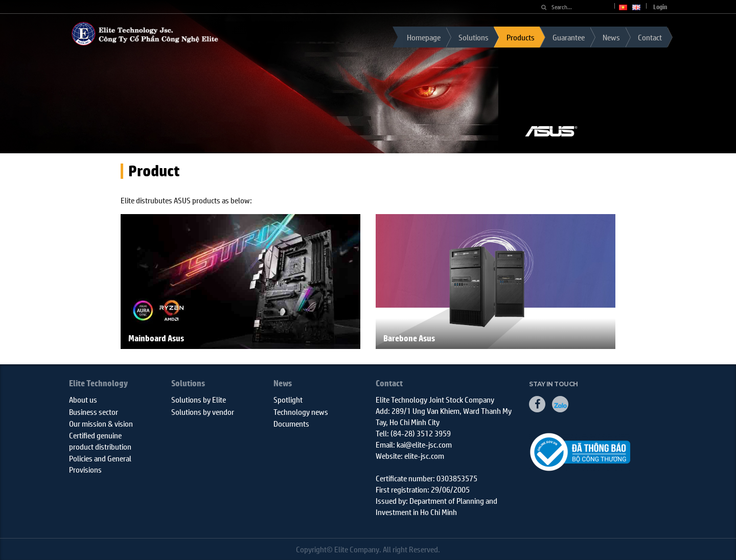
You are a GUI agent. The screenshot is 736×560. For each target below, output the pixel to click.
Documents (291, 423)
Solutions (474, 37)
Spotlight (288, 399)
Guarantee (569, 37)
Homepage (424, 37)
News (611, 37)
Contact (650, 37)
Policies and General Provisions (100, 463)
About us (83, 399)
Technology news (301, 412)
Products (521, 37)
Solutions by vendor (203, 412)
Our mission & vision (101, 423)
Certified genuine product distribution (100, 440)
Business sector (94, 412)
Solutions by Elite (199, 399)
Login (660, 7)
